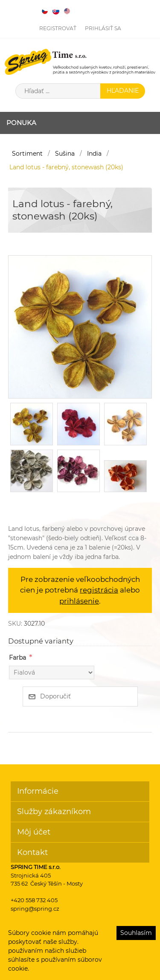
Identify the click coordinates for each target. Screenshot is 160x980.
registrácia (99, 590)
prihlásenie (79, 601)
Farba (17, 658)
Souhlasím (136, 933)
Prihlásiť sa (103, 28)
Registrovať (58, 28)
